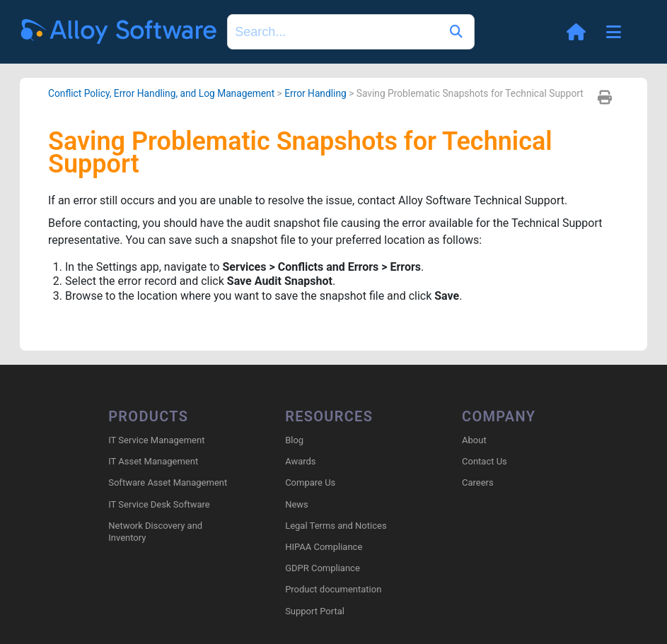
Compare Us (310, 482)
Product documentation (333, 589)
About (474, 440)
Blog (294, 440)
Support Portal (315, 611)
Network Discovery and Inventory (155, 532)
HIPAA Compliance (324, 547)
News (297, 504)
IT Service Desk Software (159, 504)
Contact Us (485, 461)
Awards (300, 461)
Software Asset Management (168, 482)
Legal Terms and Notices (336, 526)
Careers (478, 482)
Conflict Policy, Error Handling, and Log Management (161, 93)
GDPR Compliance (323, 568)
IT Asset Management (153, 461)
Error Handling (315, 93)
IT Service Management (156, 440)
